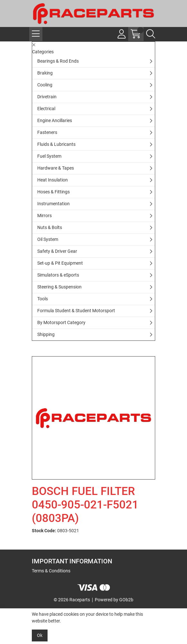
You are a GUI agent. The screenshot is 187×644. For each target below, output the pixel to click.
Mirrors (45, 216)
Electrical (46, 109)
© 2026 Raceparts (72, 600)
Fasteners (47, 132)
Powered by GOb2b (114, 600)
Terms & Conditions (51, 571)
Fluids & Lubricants (56, 144)
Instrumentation (53, 204)
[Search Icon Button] (151, 34)
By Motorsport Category (61, 322)
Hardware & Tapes (56, 168)
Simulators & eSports (58, 275)
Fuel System (49, 156)
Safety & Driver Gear (57, 251)
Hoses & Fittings (53, 192)
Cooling (45, 85)
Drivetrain (47, 97)
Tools (43, 299)
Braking (45, 73)
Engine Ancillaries (55, 120)
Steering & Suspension (59, 287)
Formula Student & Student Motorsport (76, 311)
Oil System (48, 239)
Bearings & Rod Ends (58, 61)
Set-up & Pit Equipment (60, 263)
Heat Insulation (53, 180)
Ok (40, 635)
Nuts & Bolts (50, 227)
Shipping (46, 334)
